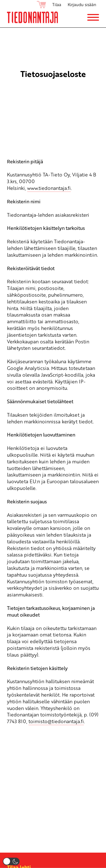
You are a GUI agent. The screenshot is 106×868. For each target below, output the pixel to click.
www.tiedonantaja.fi (49, 188)
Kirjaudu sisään (82, 4)
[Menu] (93, 17)
